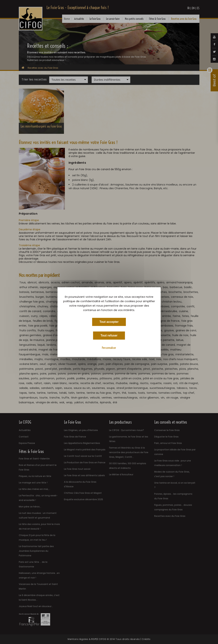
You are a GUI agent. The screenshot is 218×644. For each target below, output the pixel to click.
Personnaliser (109, 348)
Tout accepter (109, 322)
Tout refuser (109, 335)
